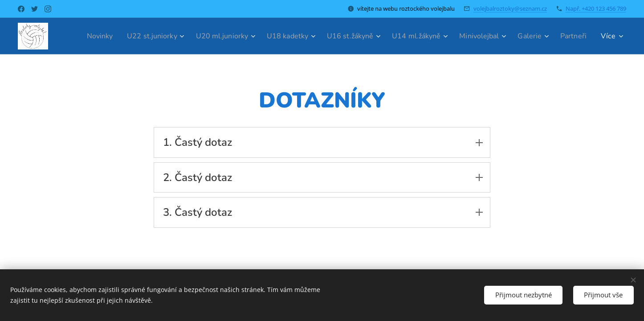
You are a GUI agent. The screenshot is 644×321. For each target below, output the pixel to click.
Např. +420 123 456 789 (596, 8)
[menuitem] (114, 36)
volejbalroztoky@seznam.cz (510, 8)
